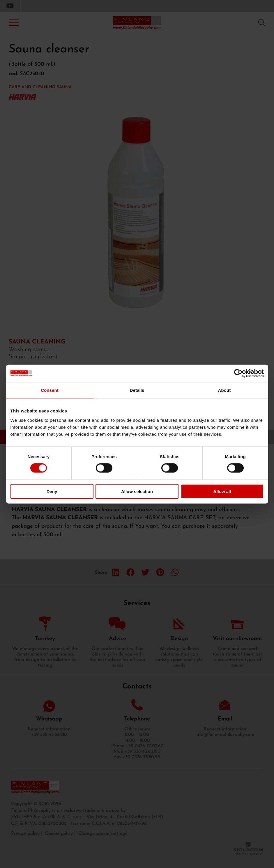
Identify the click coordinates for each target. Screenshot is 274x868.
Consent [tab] (50, 390)
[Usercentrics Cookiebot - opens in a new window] (238, 373)
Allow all (222, 491)
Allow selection (137, 491)
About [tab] (224, 390)
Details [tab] (137, 390)
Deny (52, 491)
